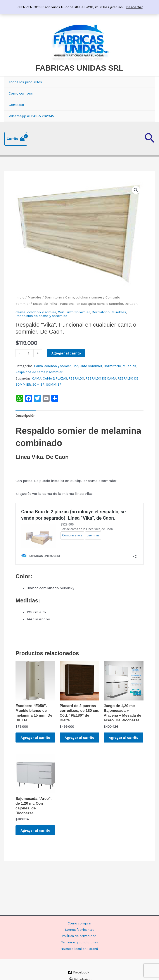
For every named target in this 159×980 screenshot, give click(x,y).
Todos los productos (25, 93)
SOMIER (38, 395)
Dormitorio (53, 308)
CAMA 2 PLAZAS (55, 389)
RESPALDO (76, 389)
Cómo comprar (79, 921)
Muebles (35, 308)
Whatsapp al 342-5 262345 (31, 127)
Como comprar (21, 104)
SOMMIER (54, 395)
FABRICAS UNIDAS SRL (70, 79)
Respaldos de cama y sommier (41, 326)
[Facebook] (79, 972)
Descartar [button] (134, 7)
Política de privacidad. (79, 935)
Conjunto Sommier (74, 323)
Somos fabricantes (80, 928)
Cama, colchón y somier (84, 308)
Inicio (20, 308)
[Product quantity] (29, 364)
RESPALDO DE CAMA (101, 389)
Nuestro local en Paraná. (79, 948)
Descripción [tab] (26, 426)
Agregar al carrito (66, 364)
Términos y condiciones (80, 942)
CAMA (37, 389)
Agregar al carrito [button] (30, 751)
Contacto (16, 115)
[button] (149, 149)
